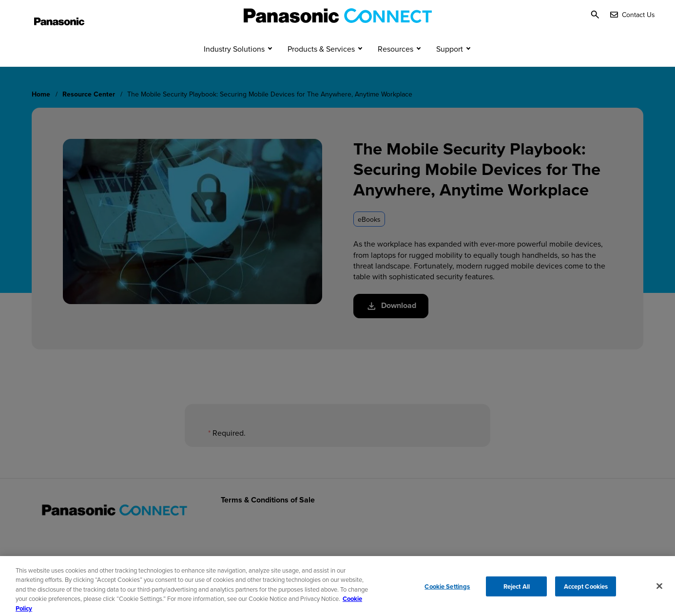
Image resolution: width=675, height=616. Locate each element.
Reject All (517, 589)
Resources (395, 67)
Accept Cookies (586, 589)
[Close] (659, 589)
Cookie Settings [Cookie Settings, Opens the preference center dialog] (447, 589)
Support (450, 67)
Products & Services (321, 67)
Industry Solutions (234, 67)
